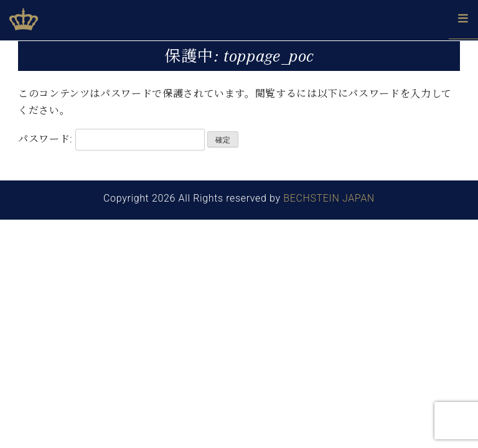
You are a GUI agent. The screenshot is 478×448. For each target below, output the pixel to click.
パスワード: (111, 139)
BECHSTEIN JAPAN (329, 198)
